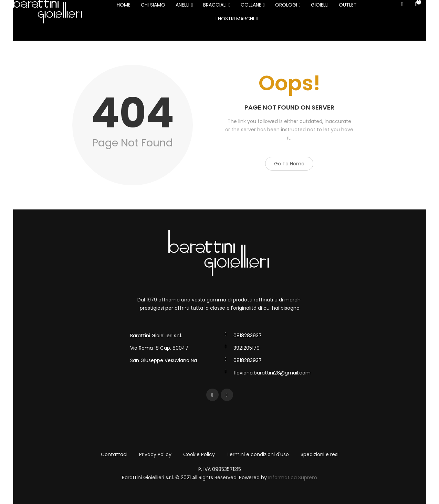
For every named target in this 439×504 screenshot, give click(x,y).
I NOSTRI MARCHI (237, 19)
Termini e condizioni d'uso (258, 454)
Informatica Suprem (293, 477)
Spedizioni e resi (320, 454)
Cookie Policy (199, 454)
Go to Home (289, 164)
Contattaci (114, 454)
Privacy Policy (155, 454)
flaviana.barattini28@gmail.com (272, 373)
